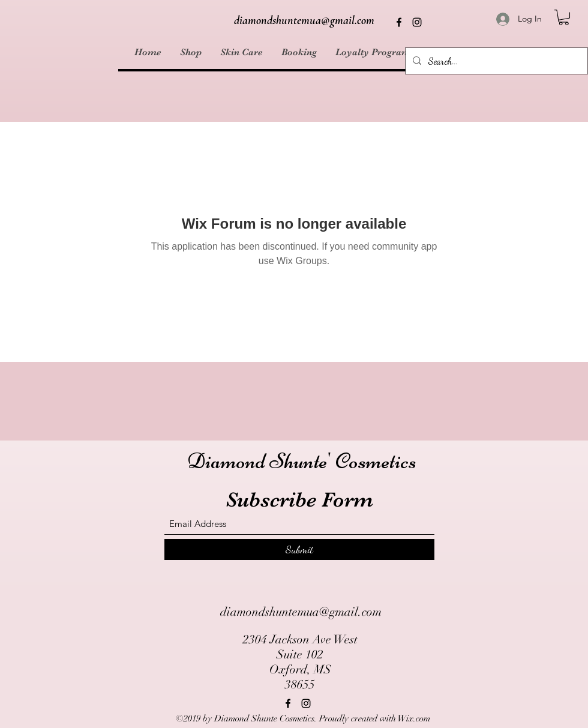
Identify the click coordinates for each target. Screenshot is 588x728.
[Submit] (299, 549)
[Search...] (495, 61)
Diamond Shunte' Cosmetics (302, 461)
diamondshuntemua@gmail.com (304, 20)
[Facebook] (399, 22)
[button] (564, 17)
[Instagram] (417, 22)
